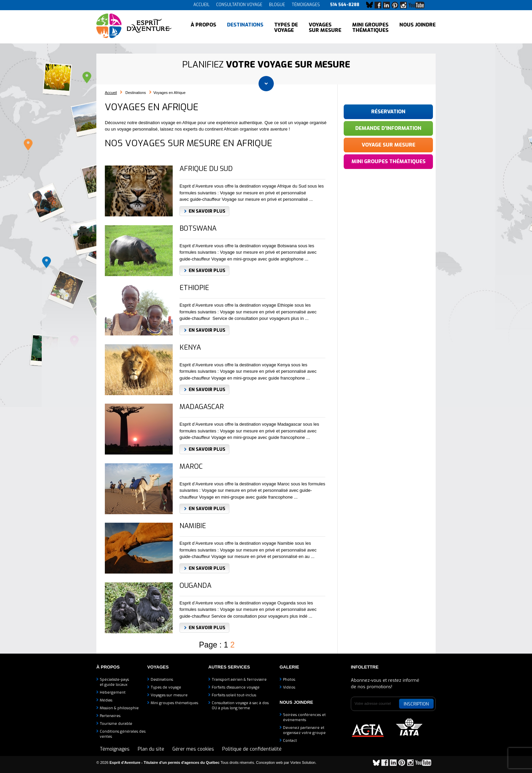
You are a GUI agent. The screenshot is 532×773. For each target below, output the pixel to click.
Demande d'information (388, 128)
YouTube (418, 5)
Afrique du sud (206, 169)
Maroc (191, 467)
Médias (106, 700)
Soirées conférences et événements (304, 717)
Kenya (190, 348)
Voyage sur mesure (388, 145)
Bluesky (371, 5)
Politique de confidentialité (252, 749)
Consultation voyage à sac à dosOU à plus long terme (240, 706)
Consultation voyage (239, 5)
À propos (203, 27)
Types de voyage (286, 27)
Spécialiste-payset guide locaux (114, 682)
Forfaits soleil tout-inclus (234, 695)
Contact (290, 741)
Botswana (198, 229)
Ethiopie (194, 288)
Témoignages (306, 5)
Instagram (405, 5)
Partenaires (110, 716)
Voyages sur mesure (325, 27)
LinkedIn (388, 5)
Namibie (193, 526)
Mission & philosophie (119, 708)
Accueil (201, 5)
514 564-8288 (345, 5)
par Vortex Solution (300, 762)
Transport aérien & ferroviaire (239, 680)
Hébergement (113, 692)
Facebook (380, 5)
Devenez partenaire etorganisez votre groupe (304, 730)
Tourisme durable (116, 724)
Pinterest (397, 5)
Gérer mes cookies (193, 749)
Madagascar (202, 407)
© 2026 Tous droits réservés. (176, 762)
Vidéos (289, 687)
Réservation (388, 112)
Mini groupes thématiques (370, 27)
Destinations (245, 27)
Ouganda (195, 586)
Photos (289, 680)
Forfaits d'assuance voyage (236, 687)
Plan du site (151, 749)
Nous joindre (417, 27)
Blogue (277, 5)
